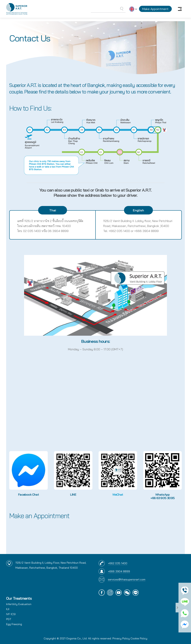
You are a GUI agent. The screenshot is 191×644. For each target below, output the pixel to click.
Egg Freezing (14, 624)
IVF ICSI (11, 614)
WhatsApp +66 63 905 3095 (163, 496)
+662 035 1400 (118, 563)
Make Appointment (155, 9)
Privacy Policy (121, 638)
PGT (9, 619)
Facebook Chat (28, 494)
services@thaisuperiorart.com (127, 579)
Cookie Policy (139, 638)
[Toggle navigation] (180, 9)
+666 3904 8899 (119, 571)
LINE (73, 494)
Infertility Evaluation (19, 604)
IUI (8, 609)
